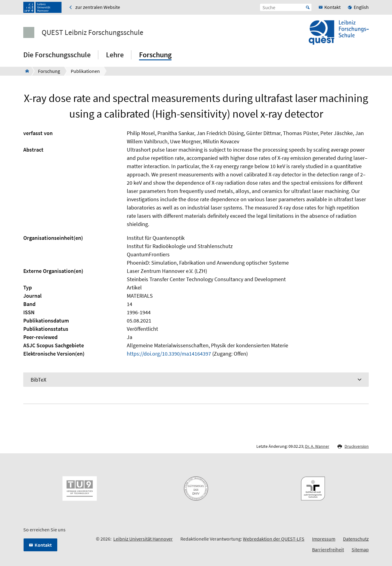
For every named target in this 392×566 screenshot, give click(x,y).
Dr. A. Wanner (317, 446)
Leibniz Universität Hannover (143, 539)
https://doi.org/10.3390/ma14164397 (169, 354)
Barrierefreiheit (328, 549)
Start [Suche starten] (308, 7)
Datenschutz (356, 539)
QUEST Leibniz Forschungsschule (92, 32)
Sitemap (360, 549)
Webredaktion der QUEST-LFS (274, 539)
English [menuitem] (361, 7)
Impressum (324, 539)
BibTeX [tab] (38, 380)
